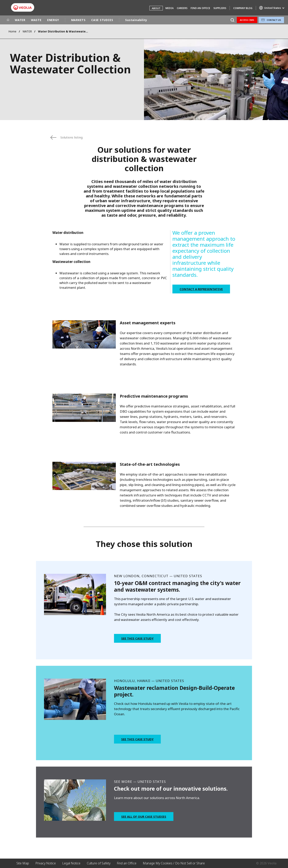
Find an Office (200, 8)
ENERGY (53, 20)
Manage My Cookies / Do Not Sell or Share (174, 863)
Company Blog (243, 8)
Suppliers (220, 8)
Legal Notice (71, 863)
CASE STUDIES (102, 20)
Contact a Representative (201, 289)
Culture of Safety (99, 863)
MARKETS (78, 20)
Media (169, 8)
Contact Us (274, 20)
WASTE (36, 20)
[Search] (232, 20)
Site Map (23, 863)
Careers (182, 8)
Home (12, 31)
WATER (20, 20)
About (156, 8)
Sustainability (136, 20)
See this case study (137, 638)
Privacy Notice (46, 863)
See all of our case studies (144, 816)
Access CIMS (247, 20)
